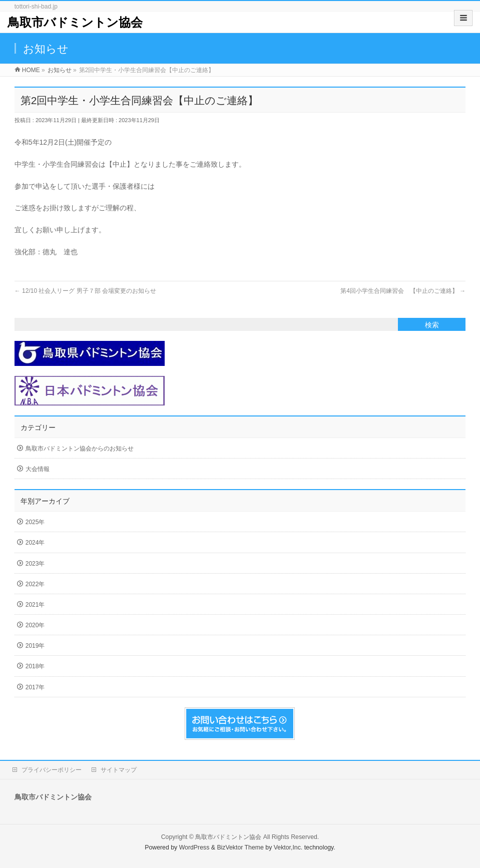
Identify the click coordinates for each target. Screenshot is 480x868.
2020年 (35, 625)
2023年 (35, 564)
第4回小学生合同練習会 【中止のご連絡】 (403, 291)
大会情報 (38, 469)
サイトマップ (119, 770)
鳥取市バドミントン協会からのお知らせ (80, 449)
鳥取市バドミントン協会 (75, 22)
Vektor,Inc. (288, 847)
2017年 (35, 687)
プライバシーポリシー (52, 770)
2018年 (35, 666)
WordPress (194, 847)
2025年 (35, 522)
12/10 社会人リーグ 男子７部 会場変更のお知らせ (85, 291)
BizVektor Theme (240, 847)
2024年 (35, 543)
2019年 (35, 646)
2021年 (35, 605)
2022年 (35, 584)
